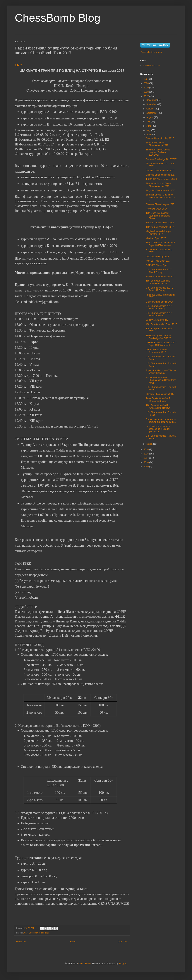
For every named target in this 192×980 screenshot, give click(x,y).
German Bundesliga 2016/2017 (161, 159)
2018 (147, 92)
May (149, 130)
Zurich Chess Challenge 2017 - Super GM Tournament (161, 244)
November (152, 104)
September (152, 113)
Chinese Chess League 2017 (160, 204)
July (149, 122)
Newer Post (21, 942)
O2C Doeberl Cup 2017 (157, 257)
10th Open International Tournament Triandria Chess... (158, 216)
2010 (147, 462)
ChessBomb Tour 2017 (39, 933)
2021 (147, 79)
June (149, 126)
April (149, 135)
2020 (147, 83)
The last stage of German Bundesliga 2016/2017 (158, 337)
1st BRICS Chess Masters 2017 (161, 179)
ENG (18, 65)
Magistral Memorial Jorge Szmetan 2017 (158, 233)
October (151, 109)
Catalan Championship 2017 (160, 138)
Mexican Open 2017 (156, 238)
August (150, 117)
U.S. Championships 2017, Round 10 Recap (159, 307)
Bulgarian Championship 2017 (161, 190)
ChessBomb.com (151, 66)
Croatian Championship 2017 (160, 171)
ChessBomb (84, 964)
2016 (147, 449)
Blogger (123, 964)
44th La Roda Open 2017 (158, 261)
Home (73, 942)
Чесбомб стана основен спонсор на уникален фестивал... (158, 429)
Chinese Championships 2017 (161, 175)
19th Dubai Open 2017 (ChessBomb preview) (158, 407)
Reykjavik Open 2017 (156, 209)
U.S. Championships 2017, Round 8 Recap (159, 314)
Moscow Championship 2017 (160, 394)
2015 (147, 454)
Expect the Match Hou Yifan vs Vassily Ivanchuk (161, 372)
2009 (147, 467)
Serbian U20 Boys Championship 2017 (157, 144)
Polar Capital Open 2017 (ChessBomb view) (158, 400)
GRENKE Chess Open (157, 265)
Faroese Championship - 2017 (161, 277)
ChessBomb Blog (58, 18)
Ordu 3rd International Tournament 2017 (157, 351)
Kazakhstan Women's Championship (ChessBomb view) (161, 380)
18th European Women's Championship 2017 (158, 282)
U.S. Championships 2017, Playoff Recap (159, 271)
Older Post (123, 942)
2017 (25, 933)
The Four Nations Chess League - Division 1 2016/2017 (158, 152)
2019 (147, 88)
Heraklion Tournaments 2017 (160, 223)
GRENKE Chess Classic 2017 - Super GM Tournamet (161, 344)
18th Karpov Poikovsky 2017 (160, 227)
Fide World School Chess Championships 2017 (158, 185)
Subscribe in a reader (151, 52)
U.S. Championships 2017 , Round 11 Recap (159, 289)
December (152, 100)
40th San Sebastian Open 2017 (161, 324)
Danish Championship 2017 (159, 302)
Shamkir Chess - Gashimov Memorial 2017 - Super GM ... (161, 197)
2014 (147, 458)
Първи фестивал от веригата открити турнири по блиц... (161, 421)
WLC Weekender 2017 (157, 320)
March (150, 444)
